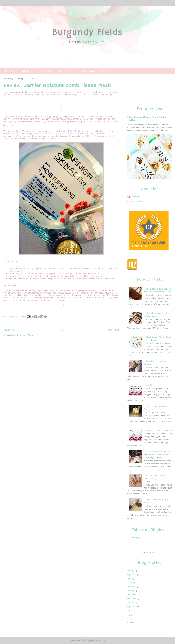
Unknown (135, 197)
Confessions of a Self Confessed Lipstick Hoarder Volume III (156, 478)
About (26, 71)
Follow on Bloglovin (135, 538)
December (132, 595)
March (130, 583)
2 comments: (20, 316)
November (132, 599)
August (130, 611)
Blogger (155, 552)
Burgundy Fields (87, 32)
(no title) (150, 385)
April (129, 579)
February (131, 587)
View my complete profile (140, 201)
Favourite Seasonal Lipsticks (159, 430)
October (130, 603)
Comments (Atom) (25, 335)
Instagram (86, 71)
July (129, 614)
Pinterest (64, 71)
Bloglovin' (109, 71)
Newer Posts (9, 330)
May (129, 623)
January (130, 571)
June (129, 618)
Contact (44, 71)
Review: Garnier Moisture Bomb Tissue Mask (57, 86)
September (132, 575)
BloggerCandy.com (95, 640)
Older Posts (113, 330)
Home (10, 71)
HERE (10, 300)
